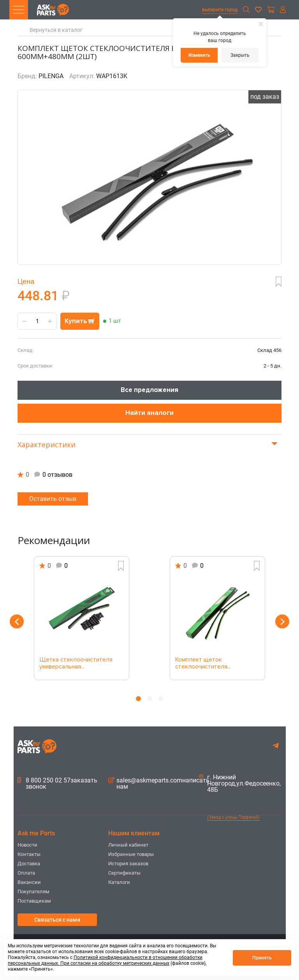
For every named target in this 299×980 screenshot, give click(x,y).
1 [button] (138, 699)
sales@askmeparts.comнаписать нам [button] (159, 784)
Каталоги (119, 882)
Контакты (29, 854)
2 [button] (150, 699)
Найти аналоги (149, 413)
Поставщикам (34, 901)
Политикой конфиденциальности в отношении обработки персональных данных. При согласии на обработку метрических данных (105, 960)
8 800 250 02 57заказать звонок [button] (57, 784)
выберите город (220, 10)
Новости (27, 845)
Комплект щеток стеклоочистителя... (203, 663)
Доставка (29, 864)
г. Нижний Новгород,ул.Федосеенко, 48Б (240, 784)
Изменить (199, 55)
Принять (262, 958)
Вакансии (29, 882)
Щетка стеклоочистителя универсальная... (76, 663)
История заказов (128, 864)
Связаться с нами (57, 920)
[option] (82, 618)
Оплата (26, 873)
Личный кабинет (128, 845)
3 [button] (161, 699)
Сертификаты (124, 873)
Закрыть (240, 55)
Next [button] (282, 621)
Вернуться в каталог (56, 30)
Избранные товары (131, 854)
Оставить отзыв (53, 499)
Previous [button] (17, 621)
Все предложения (149, 390)
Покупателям (33, 892)
